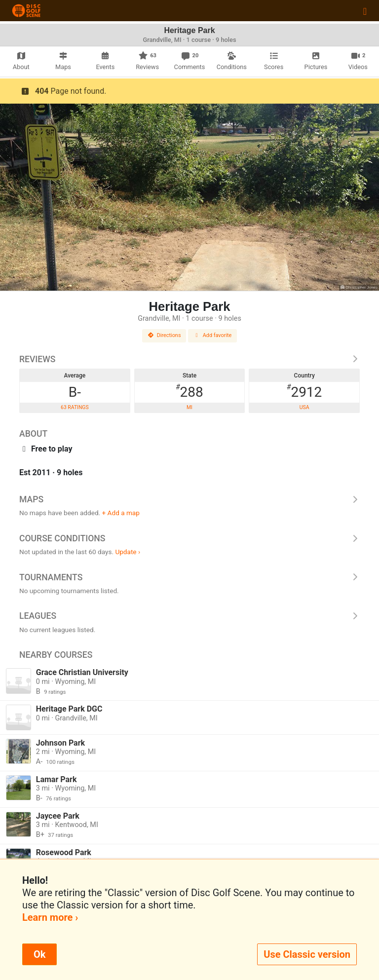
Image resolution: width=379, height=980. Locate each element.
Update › (128, 552)
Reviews (189, 359)
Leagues (189, 616)
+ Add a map (121, 513)
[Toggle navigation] (365, 11)
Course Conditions (189, 538)
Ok (39, 954)
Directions (164, 335)
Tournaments (189, 577)
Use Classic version (307, 954)
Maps (189, 499)
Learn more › (50, 917)
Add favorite (213, 335)
